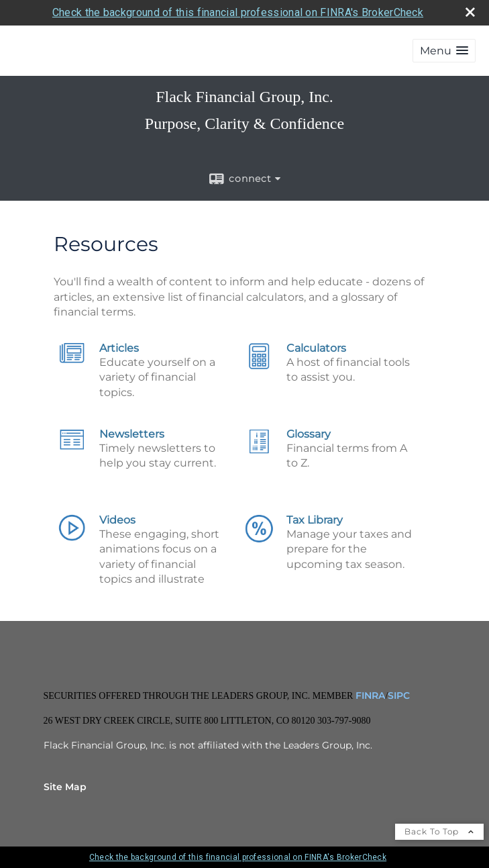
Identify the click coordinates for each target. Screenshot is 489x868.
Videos (117, 520)
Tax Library (315, 520)
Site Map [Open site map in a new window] (65, 787)
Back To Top (439, 831)
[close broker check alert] (470, 12)
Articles (119, 348)
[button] (444, 51)
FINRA (369, 695)
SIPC (399, 695)
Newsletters (132, 434)
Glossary (309, 434)
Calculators (316, 348)
